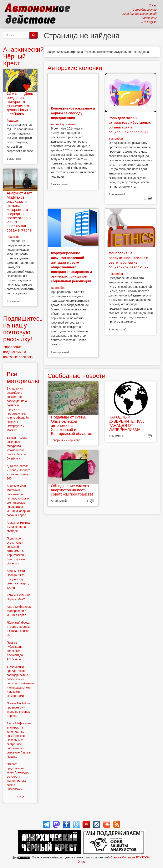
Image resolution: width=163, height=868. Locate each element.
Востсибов (116, 139)
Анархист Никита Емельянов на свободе (18, 527)
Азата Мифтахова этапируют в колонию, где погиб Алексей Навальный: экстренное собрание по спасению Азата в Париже (19, 740)
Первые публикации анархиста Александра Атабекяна (15, 651)
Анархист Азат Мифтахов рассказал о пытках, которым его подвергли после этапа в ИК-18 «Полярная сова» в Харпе (19, 212)
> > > (20, 797)
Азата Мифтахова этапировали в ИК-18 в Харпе (19, 611)
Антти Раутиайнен (63, 124)
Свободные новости (77, 376)
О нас (81, 862)
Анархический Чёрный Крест (23, 56)
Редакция (13, 121)
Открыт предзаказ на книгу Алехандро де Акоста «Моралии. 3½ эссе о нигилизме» (18, 777)
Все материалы (23, 377)
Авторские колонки (75, 68)
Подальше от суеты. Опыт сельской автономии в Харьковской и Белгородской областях (71, 425)
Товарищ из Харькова (66, 440)
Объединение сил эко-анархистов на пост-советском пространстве (72, 490)
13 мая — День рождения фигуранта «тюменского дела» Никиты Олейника (20, 104)
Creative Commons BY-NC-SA (130, 857)
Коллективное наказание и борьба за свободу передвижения (73, 113)
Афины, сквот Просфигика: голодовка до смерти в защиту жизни (18, 579)
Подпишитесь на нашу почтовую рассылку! (23, 329)
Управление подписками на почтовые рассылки (18, 352)
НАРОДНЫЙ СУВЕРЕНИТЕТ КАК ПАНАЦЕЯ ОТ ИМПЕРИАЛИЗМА (126, 423)
